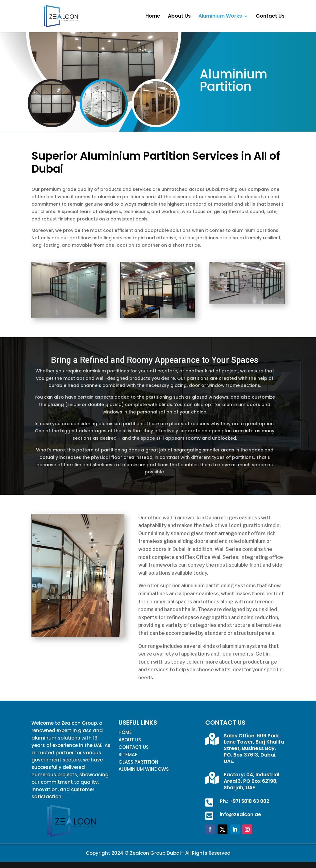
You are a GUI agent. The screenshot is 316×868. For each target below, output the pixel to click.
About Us (179, 17)
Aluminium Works (220, 17)
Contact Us (270, 17)
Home (153, 17)
